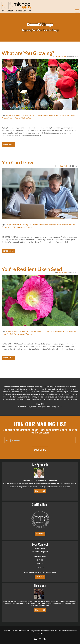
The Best (24, 118)
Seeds (4, 334)
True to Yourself (19, 227)
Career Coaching (28, 115)
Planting (59, 331)
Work (30, 118)
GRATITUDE (40, 567)
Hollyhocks (41, 331)
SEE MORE (40, 534)
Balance (8, 331)
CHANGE (40, 560)
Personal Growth (8, 118)
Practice (18, 118)
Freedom (15, 331)
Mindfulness (44, 225)
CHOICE (40, 564)
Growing (52, 115)
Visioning (29, 227)
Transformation (7, 227)
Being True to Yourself (13, 115)
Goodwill (45, 115)
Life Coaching (71, 115)
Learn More (8, 144)
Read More (40, 491)
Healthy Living (61, 115)
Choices (38, 115)
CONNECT (40, 577)
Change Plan (10, 225)
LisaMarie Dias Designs (58, 631)
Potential (66, 331)
